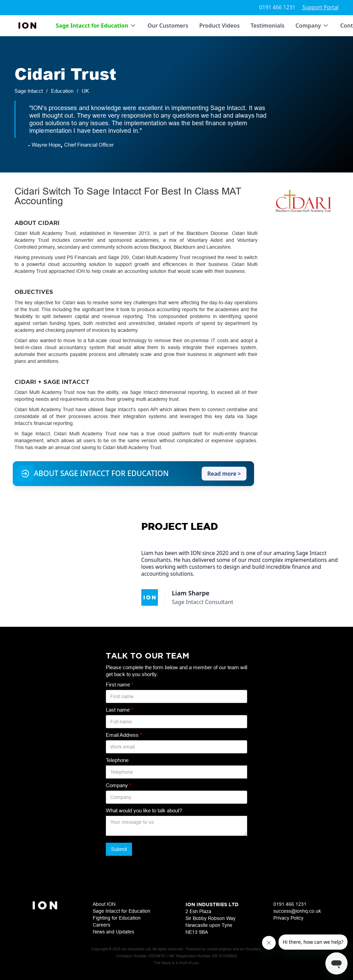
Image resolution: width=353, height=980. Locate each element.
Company (119, 785)
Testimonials (268, 26)
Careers (102, 925)
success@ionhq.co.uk (297, 911)
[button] (96, 26)
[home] (28, 26)
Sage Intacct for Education (122, 911)
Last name (119, 710)
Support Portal (320, 7)
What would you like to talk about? (144, 810)
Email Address (124, 735)
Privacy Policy (288, 918)
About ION (104, 904)
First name (120, 685)
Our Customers (168, 26)
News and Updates (113, 932)
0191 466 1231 (277, 7)
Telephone (117, 760)
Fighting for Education (117, 918)
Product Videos (219, 26)
